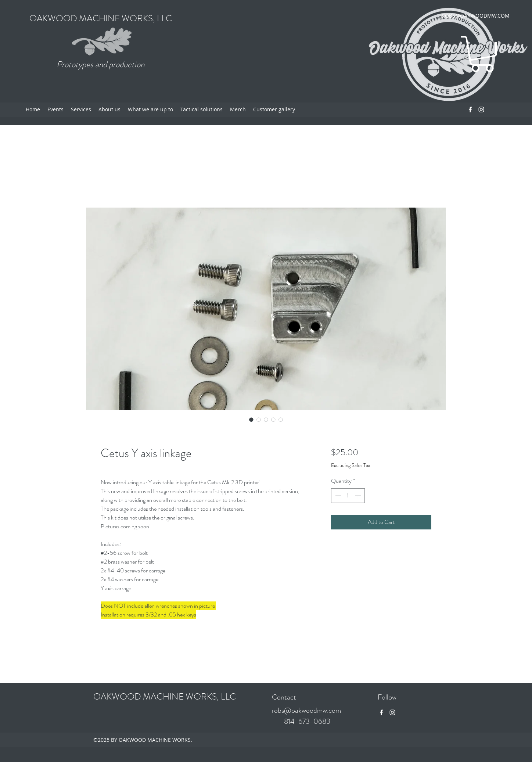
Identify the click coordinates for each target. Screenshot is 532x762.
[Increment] (359, 496)
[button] (482, 54)
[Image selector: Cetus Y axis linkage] (251, 420)
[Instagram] (481, 109)
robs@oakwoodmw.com (306, 710)
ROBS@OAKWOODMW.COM (476, 16)
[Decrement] (337, 496)
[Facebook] (470, 109)
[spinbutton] (348, 496)
